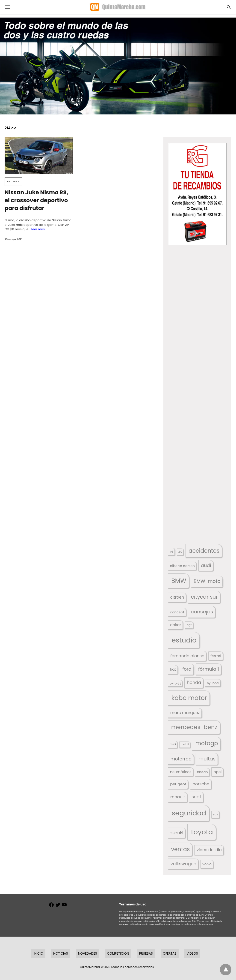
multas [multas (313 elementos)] (207, 759)
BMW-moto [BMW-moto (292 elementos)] (207, 581)
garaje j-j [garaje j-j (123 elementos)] (175, 683)
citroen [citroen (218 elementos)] (177, 597)
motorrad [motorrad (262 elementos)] (181, 759)
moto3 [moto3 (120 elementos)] (185, 744)
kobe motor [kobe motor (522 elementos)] (189, 698)
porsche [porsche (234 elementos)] (201, 784)
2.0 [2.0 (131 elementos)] (180, 552)
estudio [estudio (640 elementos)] (184, 640)
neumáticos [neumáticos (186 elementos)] (181, 772)
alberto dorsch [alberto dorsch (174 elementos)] (182, 566)
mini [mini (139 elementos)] (173, 744)
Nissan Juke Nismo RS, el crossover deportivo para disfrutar (36, 200)
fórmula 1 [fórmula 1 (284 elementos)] (209, 669)
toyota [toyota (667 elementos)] (202, 832)
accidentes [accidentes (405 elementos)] (204, 551)
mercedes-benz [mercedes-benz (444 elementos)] (194, 727)
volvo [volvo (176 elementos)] (207, 864)
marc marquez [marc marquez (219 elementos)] (185, 713)
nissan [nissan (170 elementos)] (202, 772)
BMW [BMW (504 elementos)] (179, 581)
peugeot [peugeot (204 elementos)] (178, 784)
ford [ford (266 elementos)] (187, 669)
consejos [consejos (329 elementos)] (202, 612)
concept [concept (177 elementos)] (177, 612)
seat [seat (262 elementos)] (196, 797)
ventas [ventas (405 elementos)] (180, 849)
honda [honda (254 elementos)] (194, 683)
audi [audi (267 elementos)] (206, 565)
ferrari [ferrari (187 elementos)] (216, 656)
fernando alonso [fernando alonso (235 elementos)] (187, 656)
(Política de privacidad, (171, 912)
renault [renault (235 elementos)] (178, 797)
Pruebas (13, 182)
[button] (197, 194)
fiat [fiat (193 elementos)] (173, 669)
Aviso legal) (189, 912)
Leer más (38, 229)
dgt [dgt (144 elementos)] (189, 625)
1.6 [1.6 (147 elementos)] (171, 552)
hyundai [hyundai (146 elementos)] (213, 683)
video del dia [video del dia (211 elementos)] (209, 850)
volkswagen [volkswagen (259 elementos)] (183, 864)
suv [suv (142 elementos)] (215, 814)
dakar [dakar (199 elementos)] (176, 625)
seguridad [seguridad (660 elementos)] (189, 813)
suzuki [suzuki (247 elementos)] (177, 833)
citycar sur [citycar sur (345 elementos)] (204, 597)
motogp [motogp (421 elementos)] (207, 743)
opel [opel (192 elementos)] (218, 772)
